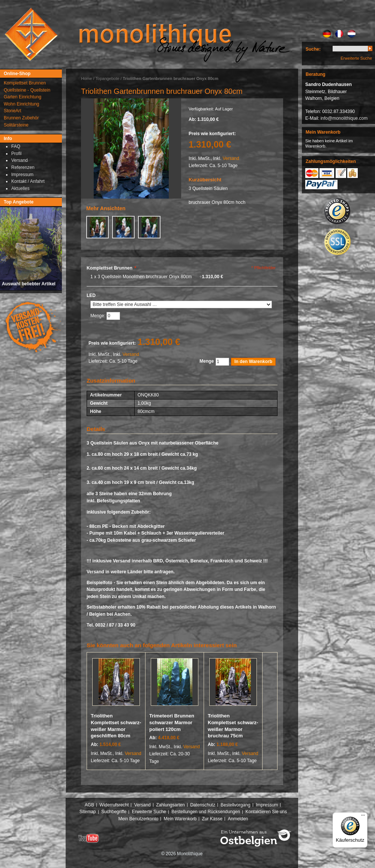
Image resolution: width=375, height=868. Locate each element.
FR (339, 34)
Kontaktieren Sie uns (266, 812)
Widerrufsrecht (114, 805)
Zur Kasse (212, 819)
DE (327, 34)
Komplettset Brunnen (111, 268)
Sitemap (88, 812)
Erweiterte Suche (356, 58)
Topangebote (108, 78)
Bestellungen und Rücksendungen (206, 812)
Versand (231, 158)
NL (352, 34)
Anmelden (238, 819)
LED (91, 295)
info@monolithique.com (344, 118)
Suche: (313, 49)
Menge (207, 361)
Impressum (267, 805)
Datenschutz (203, 805)
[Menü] (363, 817)
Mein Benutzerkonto (138, 819)
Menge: (98, 316)
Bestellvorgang (235, 805)
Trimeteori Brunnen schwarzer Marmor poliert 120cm (172, 722)
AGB (89, 805)
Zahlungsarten (170, 805)
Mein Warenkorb (180, 819)
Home (86, 78)
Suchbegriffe (114, 812)
